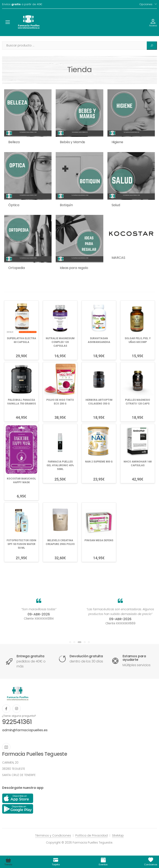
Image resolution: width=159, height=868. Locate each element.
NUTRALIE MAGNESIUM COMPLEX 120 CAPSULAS (60, 342)
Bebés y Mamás (72, 142)
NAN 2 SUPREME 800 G (99, 462)
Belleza (14, 142)
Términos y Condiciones (53, 835)
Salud (116, 205)
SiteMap (118, 835)
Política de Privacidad (92, 835)
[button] (70, 642)
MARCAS (118, 258)
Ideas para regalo (74, 268)
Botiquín (66, 205)
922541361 (17, 722)
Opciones (146, 4)
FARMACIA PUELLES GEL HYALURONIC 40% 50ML (60, 465)
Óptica (14, 205)
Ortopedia (17, 268)
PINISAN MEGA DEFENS (99, 540)
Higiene (117, 142)
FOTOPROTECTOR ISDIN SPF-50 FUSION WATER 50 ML (21, 544)
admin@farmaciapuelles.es (25, 730)
